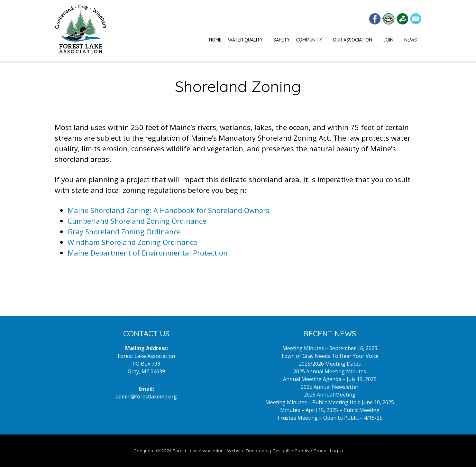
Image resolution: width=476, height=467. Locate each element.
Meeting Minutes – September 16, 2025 (330, 348)
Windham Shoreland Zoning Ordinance (132, 242)
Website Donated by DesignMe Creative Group (277, 451)
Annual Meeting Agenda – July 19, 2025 (330, 379)
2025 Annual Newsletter (330, 387)
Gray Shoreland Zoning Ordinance (124, 231)
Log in (336, 451)
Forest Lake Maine (80, 32)
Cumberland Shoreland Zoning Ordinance (137, 221)
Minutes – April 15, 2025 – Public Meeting (330, 410)
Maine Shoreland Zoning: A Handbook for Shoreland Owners (169, 210)
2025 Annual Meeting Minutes (330, 371)
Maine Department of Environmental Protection (148, 253)
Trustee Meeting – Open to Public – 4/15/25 (330, 418)
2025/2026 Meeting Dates (330, 364)
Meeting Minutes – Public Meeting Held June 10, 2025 (330, 402)
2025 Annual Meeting (330, 395)
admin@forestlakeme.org (146, 397)
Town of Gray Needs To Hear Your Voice (330, 356)
